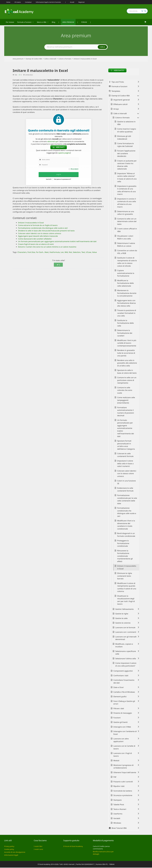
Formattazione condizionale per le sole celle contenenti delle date (127, 500)
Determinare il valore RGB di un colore (126, 245)
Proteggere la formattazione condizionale (123, 544)
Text (83, 253)
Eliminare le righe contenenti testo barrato (125, 576)
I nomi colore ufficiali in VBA (127, 230)
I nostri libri (38, 847)
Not (70, 253)
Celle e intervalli (50, 59)
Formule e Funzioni (26, 22)
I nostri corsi (38, 850)
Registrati (81, 2)
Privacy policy (9, 847)
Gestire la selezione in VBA (126, 123)
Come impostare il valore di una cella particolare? (126, 665)
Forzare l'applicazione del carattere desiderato (126, 154)
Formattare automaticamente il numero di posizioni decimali (126, 412)
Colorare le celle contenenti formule (125, 455)
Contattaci (28, 2)
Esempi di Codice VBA (34, 59)
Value (94, 253)
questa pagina (64, 153)
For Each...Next (42, 253)
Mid (66, 253)
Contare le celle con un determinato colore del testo (127, 222)
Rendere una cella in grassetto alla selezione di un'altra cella (127, 363)
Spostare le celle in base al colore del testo (127, 372)
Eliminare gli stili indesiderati (124, 138)
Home (8, 2)
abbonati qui (52, 142)
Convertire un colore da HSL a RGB (127, 252)
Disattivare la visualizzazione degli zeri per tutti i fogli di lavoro (126, 600)
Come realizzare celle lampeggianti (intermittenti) (126, 401)
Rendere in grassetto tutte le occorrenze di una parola (126, 353)
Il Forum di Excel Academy (73, 847)
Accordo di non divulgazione (15, 852)
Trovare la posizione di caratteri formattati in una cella (127, 313)
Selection (77, 253)
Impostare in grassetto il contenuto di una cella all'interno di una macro (127, 191)
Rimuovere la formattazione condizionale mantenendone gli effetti (125, 556)
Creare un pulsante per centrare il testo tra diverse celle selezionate (127, 165)
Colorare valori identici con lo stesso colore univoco (127, 474)
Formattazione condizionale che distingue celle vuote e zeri (127, 512)
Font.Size (31, 253)
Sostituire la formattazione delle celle (126, 323)
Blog (54, 22)
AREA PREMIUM (68, 22)
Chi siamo (18, 2)
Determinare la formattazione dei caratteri (125, 333)
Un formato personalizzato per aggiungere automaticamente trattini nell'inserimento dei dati (126, 429)
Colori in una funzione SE (127, 483)
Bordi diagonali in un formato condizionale (126, 535)
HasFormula (55, 253)
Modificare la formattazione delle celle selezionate (126, 284)
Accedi (72, 2)
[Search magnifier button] (145, 11)
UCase (88, 253)
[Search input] (135, 11)
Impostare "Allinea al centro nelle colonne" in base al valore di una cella (127, 178)
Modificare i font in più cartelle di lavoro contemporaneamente (127, 343)
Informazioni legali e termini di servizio (48, 2)
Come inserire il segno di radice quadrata (127, 131)
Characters (22, 253)
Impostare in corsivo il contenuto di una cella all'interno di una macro (127, 203)
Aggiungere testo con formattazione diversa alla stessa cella (127, 304)
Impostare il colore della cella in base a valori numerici (125, 464)
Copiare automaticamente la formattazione (126, 274)
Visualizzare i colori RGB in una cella (125, 238)
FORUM (84, 22)
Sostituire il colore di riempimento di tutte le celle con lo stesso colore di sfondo (127, 262)
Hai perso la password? (63, 180)
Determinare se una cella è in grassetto (126, 213)
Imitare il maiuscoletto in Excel (85, 59)
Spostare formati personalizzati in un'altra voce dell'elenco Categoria (126, 445)
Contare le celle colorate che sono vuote (125, 391)
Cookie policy (9, 850)
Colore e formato (65, 59)
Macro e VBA (44, 22)
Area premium (18, 59)
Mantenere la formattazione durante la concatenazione (127, 293)
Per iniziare (10, 22)
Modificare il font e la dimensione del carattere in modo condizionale (126, 525)
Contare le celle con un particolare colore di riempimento (127, 381)
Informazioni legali (11, 855)
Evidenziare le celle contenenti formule (125, 490)
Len (62, 253)
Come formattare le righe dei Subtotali (126, 145)
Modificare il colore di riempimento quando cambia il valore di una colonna (127, 588)
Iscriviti (49, 180)
